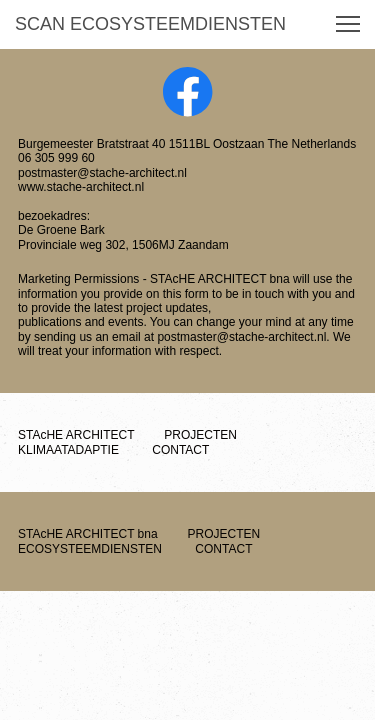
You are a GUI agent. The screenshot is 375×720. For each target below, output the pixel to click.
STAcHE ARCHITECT (88, 435)
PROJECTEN (197, 435)
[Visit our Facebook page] (188, 92)
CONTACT (169, 450)
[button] (348, 24)
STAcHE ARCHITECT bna (99, 534)
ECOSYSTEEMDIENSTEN (156, 541)
